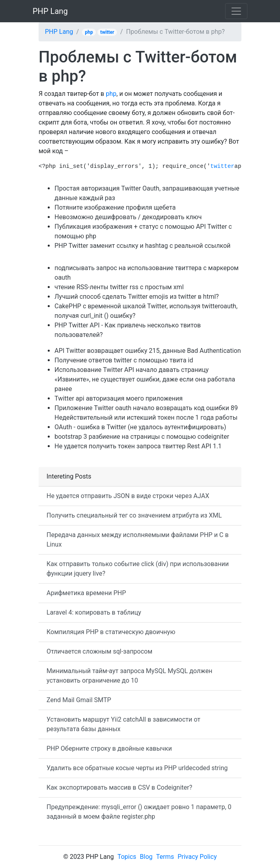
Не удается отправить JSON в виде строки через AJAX (128, 496)
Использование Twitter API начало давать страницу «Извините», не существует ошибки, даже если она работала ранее (145, 379)
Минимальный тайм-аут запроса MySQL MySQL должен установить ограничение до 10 (129, 676)
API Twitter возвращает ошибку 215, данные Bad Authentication (148, 351)
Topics (127, 857)
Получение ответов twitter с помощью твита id (124, 360)
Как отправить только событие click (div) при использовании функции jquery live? (138, 569)
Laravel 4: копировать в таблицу (94, 612)
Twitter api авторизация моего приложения (119, 398)
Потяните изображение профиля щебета (115, 207)
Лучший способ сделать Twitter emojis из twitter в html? (137, 297)
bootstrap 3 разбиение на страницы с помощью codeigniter (142, 437)
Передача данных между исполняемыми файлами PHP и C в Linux (138, 540)
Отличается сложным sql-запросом (99, 651)
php (89, 32)
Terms (165, 857)
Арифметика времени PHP (86, 593)
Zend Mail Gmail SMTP (79, 700)
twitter (107, 32)
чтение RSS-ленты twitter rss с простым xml (119, 287)
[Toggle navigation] (236, 11)
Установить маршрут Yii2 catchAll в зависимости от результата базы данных (123, 724)
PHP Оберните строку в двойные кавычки (109, 748)
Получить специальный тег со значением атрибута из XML (134, 515)
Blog (146, 857)
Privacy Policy (197, 857)
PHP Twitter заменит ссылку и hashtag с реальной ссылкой (142, 246)
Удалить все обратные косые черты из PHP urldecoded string (137, 768)
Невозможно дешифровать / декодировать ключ (128, 217)
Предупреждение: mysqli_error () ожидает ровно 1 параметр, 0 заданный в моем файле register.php (139, 812)
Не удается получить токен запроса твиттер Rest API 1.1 (138, 446)
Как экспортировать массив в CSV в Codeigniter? (119, 787)
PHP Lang (50, 11)
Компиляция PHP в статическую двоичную (111, 632)
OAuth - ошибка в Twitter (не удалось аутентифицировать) (140, 427)
